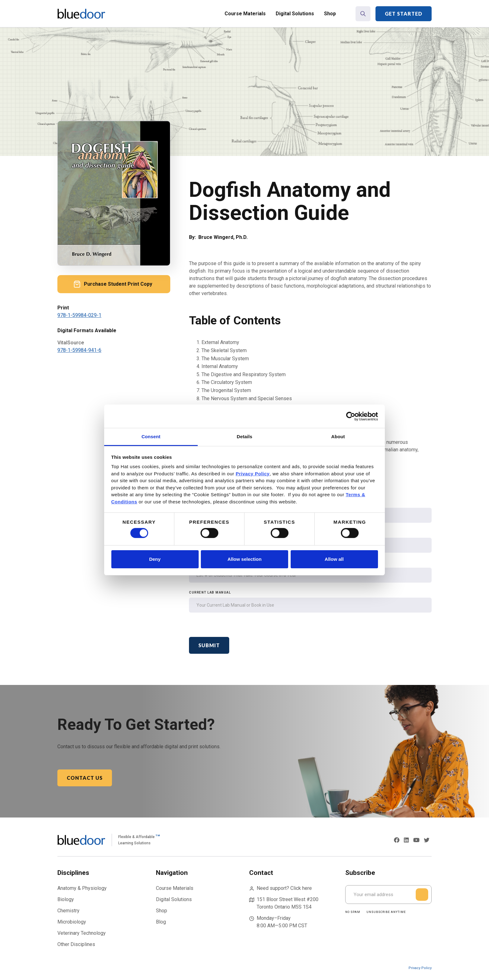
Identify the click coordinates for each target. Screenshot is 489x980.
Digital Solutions (295, 14)
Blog (161, 922)
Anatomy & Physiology (82, 888)
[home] (81, 14)
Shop (330, 14)
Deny (155, 559)
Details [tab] (244, 437)
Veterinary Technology (82, 933)
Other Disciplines (76, 944)
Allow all (334, 559)
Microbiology (72, 922)
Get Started (404, 14)
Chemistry (68, 911)
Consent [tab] (151, 437)
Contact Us (85, 778)
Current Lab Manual (210, 592)
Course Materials (245, 14)
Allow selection (244, 559)
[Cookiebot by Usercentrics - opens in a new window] (351, 416)
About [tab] (338, 437)
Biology (66, 899)
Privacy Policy (420, 968)
